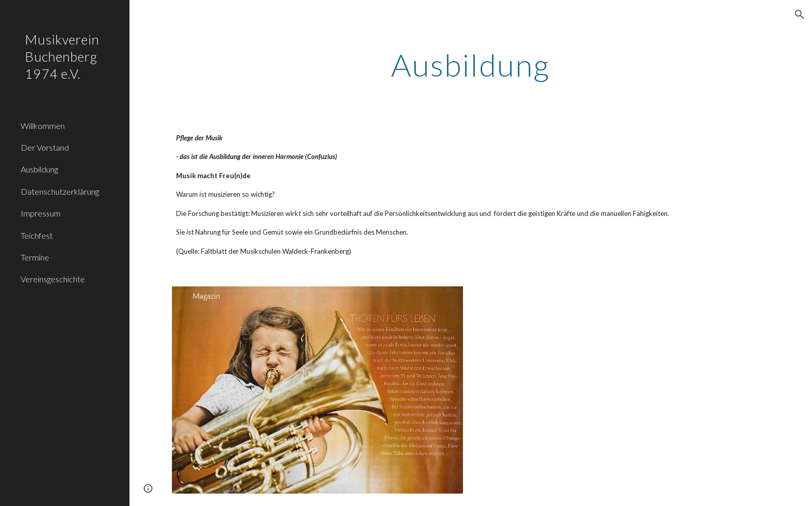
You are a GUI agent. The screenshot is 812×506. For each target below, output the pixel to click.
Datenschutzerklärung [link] (60, 191)
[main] (471, 65)
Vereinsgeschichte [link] (53, 279)
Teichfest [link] (37, 235)
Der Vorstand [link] (45, 147)
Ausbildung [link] (39, 169)
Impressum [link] (41, 213)
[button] (800, 15)
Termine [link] (35, 257)
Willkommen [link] (43, 126)
